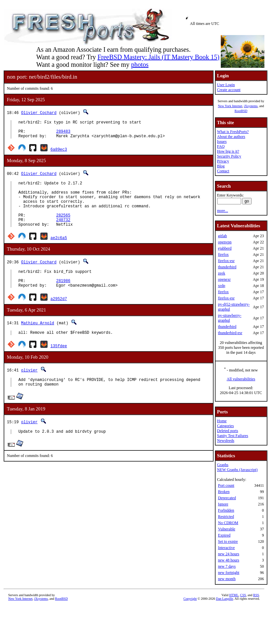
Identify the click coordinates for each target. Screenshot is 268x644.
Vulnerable (227, 529)
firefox (223, 255)
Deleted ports (227, 431)
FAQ (221, 146)
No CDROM (228, 523)
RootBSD (241, 111)
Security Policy (229, 156)
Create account (229, 90)
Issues (222, 142)
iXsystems (251, 106)
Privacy (223, 161)
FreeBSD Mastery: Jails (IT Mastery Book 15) (158, 57)
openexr (224, 279)
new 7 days (227, 566)
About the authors (231, 137)
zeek (221, 273)
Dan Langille (224, 599)
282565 (63, 227)
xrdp (221, 286)
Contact (223, 171)
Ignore (223, 504)
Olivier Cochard (39, 113)
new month (227, 579)
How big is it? (228, 151)
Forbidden (226, 510)
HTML (234, 595)
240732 (63, 232)
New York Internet (230, 106)
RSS (256, 595)
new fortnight (228, 573)
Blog (221, 166)
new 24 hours (228, 554)
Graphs (223, 465)
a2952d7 (59, 316)
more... (222, 211)
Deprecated (227, 498)
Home (222, 421)
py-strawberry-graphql (229, 318)
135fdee (59, 364)
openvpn (225, 242)
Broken (224, 492)
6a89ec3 (59, 153)
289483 (63, 134)
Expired (224, 535)
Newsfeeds (226, 441)
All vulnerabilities (241, 379)
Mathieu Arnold (38, 341)
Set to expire (228, 541)
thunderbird (227, 267)
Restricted (226, 517)
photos (140, 65)
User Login (226, 85)
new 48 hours (228, 560)
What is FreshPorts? (233, 132)
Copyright (190, 599)
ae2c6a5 (59, 251)
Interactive (226, 548)
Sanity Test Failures (232, 436)
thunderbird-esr (230, 333)
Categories (225, 426)
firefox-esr (226, 261)
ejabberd (225, 248)
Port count (226, 485)
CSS (243, 595)
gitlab (222, 236)
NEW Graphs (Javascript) (237, 470)
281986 (63, 297)
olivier (29, 389)
